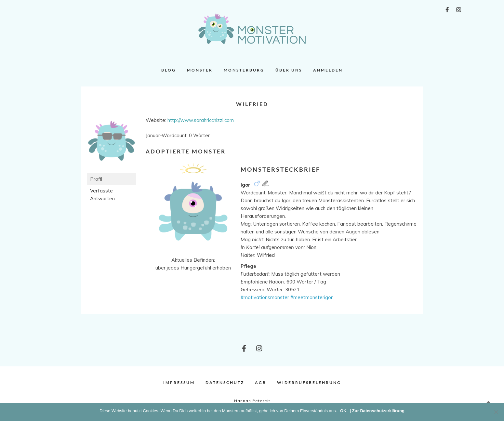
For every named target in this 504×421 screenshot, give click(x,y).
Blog (169, 70)
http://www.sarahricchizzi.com (201, 120)
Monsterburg (244, 70)
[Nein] (496, 412)
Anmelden (328, 70)
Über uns (289, 70)
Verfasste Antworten (102, 195)
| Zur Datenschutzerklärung (377, 411)
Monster (200, 70)
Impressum (179, 382)
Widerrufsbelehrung (309, 382)
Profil (96, 179)
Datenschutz (225, 382)
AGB (261, 382)
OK (343, 411)
